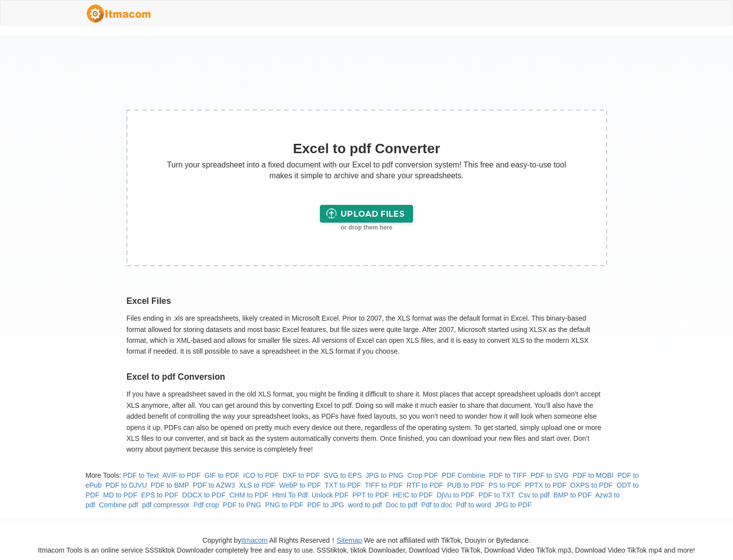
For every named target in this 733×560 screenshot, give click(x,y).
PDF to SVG (550, 475)
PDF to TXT (497, 495)
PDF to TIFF (508, 475)
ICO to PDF (261, 475)
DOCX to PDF (204, 495)
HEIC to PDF (413, 495)
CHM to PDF (249, 495)
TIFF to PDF (384, 485)
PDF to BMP (170, 485)
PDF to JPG (326, 505)
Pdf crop (206, 505)
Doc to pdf (402, 505)
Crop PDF (422, 475)
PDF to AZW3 (214, 485)
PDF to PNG (242, 505)
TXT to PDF (343, 485)
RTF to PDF (425, 485)
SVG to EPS (343, 475)
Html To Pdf (290, 495)
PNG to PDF (284, 505)
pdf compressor (166, 505)
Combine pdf (119, 505)
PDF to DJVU (126, 485)
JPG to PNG (385, 475)
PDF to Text (141, 475)
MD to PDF (120, 495)
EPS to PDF (159, 495)
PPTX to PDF (546, 485)
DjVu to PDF (456, 495)
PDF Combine (463, 475)
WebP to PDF (300, 485)
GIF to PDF (222, 475)
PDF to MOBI (593, 475)
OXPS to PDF (592, 485)
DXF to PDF (301, 475)
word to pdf (365, 505)
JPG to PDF (513, 505)
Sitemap (349, 540)
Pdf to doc (436, 505)
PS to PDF (505, 485)
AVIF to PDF (181, 475)
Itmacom (254, 540)
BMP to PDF (573, 495)
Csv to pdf (534, 495)
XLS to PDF (257, 485)
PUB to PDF (466, 485)
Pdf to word (473, 505)
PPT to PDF (371, 495)
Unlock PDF (330, 495)
